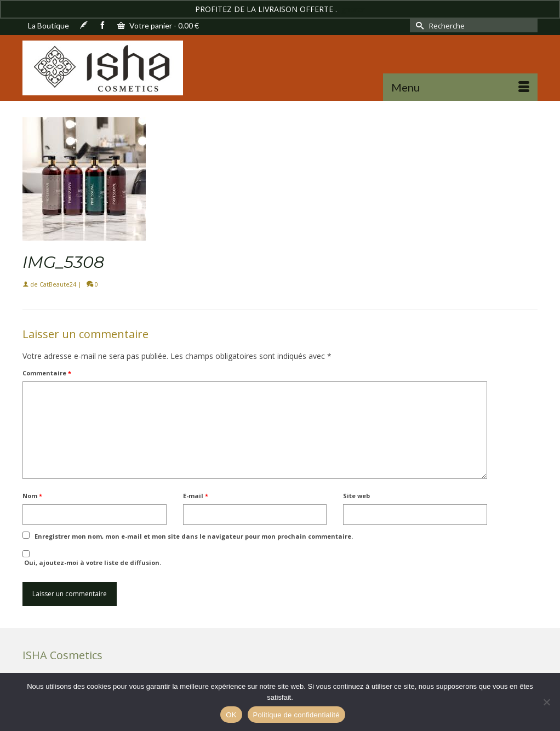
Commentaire (47, 373)
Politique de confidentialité (296, 715)
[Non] (546, 702)
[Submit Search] (418, 25)
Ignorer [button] (352, 9)
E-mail (196, 496)
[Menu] (460, 87)
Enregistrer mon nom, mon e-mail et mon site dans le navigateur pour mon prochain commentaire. (194, 536)
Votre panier (158, 25)
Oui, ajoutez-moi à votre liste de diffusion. (92, 558)
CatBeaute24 (58, 284)
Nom (32, 496)
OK (231, 715)
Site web (356, 496)
